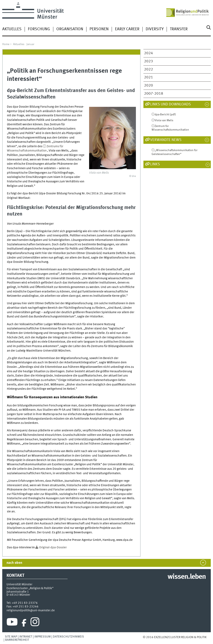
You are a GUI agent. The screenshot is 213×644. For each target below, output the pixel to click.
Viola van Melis (164, 120)
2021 (149, 77)
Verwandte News (166, 140)
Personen (99, 29)
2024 (149, 53)
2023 (149, 61)
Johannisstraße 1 (18, 592)
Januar (30, 44)
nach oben (14, 563)
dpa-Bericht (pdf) (165, 115)
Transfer (179, 29)
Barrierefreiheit (17, 640)
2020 (149, 86)
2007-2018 (154, 94)
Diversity (155, 29)
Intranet (26, 637)
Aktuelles (12, 29)
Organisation (70, 29)
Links (155, 164)
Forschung (39, 29)
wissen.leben (187, 577)
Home (6, 44)
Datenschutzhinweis (68, 637)
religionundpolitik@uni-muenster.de (31, 610)
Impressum (43, 637)
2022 (149, 69)
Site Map (11, 637)
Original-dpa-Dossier (53, 548)
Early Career (127, 29)
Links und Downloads (170, 104)
